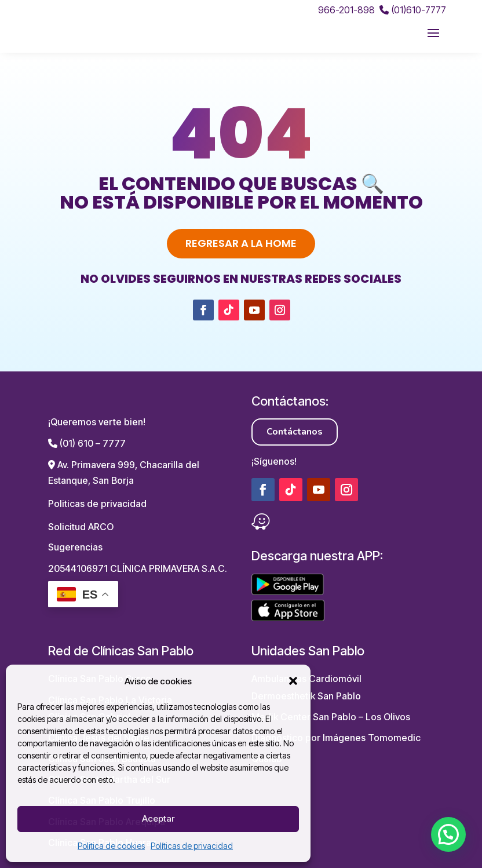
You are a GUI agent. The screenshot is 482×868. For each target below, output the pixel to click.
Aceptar (158, 818)
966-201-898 (346, 10)
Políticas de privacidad (192, 846)
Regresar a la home (241, 243)
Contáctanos (295, 432)
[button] (293, 681)
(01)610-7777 (413, 10)
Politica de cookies (111, 846)
